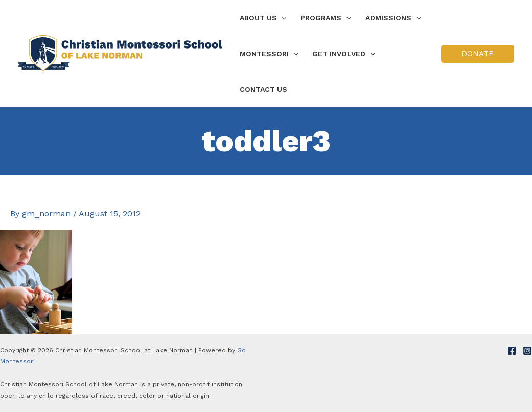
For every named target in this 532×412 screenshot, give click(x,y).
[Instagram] (527, 351)
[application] (282, 18)
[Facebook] (512, 351)
